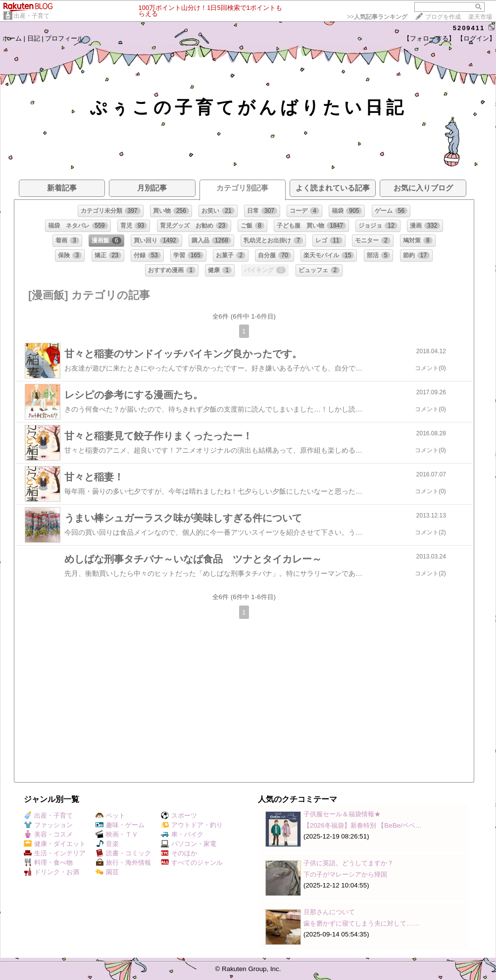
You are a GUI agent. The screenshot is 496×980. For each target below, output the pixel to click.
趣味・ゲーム (120, 825)
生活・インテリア (55, 853)
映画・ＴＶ (117, 834)
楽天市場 (480, 17)
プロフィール (64, 38)
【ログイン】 (476, 38)
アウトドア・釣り (192, 825)
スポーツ (179, 816)
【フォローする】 (429, 38)
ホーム (12, 38)
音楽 (107, 844)
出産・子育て (32, 16)
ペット (110, 816)
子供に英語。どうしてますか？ (348, 863)
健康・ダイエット (55, 844)
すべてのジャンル (192, 863)
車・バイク (182, 834)
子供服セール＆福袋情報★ (342, 814)
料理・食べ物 (48, 863)
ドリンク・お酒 (51, 872)
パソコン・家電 (189, 844)
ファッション (48, 825)
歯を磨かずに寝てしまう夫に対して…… (362, 923)
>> (377, 17)
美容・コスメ (48, 834)
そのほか (179, 853)
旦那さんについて (329, 912)
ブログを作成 (443, 17)
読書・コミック (123, 853)
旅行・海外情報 (123, 863)
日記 (34, 38)
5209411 (469, 28)
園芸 (107, 872)
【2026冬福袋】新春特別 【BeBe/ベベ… (363, 825)
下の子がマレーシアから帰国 (345, 874)
